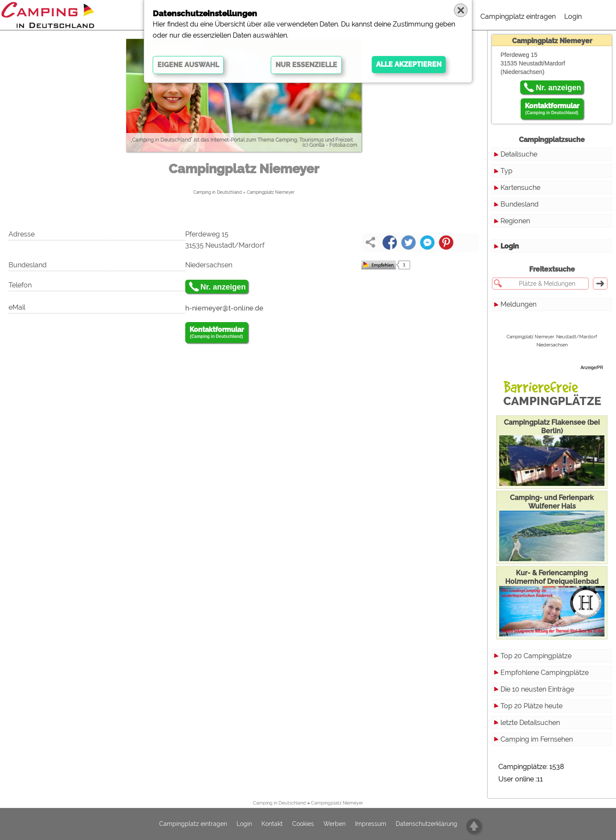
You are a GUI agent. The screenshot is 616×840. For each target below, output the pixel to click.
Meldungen (518, 304)
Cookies (303, 824)
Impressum (371, 824)
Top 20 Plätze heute (532, 706)
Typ (506, 171)
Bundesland (520, 204)
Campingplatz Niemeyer (271, 192)
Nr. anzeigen (223, 287)
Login (573, 16)
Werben (335, 824)
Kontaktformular (217, 333)
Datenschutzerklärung (426, 824)
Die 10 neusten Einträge (537, 689)
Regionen (515, 221)
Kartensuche (520, 188)
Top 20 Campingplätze (536, 656)
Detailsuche (519, 154)
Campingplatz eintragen (518, 16)
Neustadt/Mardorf (577, 337)
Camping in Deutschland (218, 192)
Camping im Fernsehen (537, 739)
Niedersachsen (552, 345)
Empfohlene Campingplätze (545, 673)
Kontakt (272, 824)
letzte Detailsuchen (530, 723)
